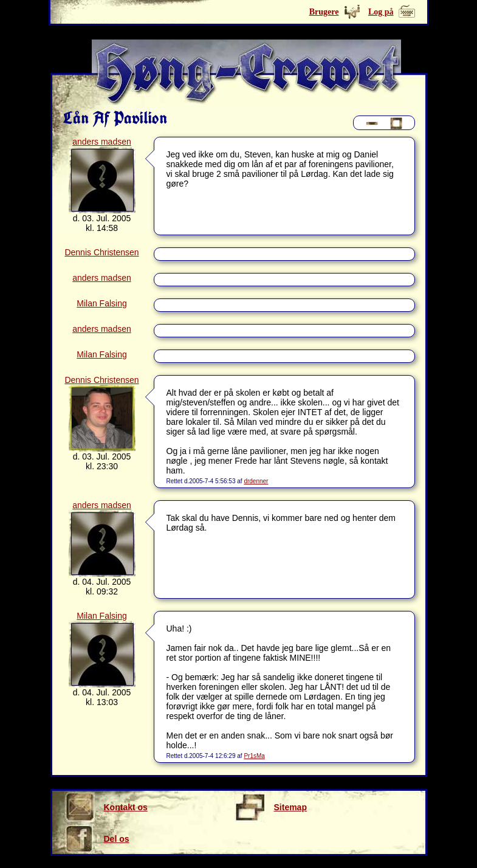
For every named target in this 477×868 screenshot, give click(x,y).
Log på (381, 12)
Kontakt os (106, 807)
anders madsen (102, 142)
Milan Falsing (101, 303)
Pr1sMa (254, 756)
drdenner (256, 481)
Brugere (324, 12)
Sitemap (271, 807)
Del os (97, 839)
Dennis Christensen (101, 252)
